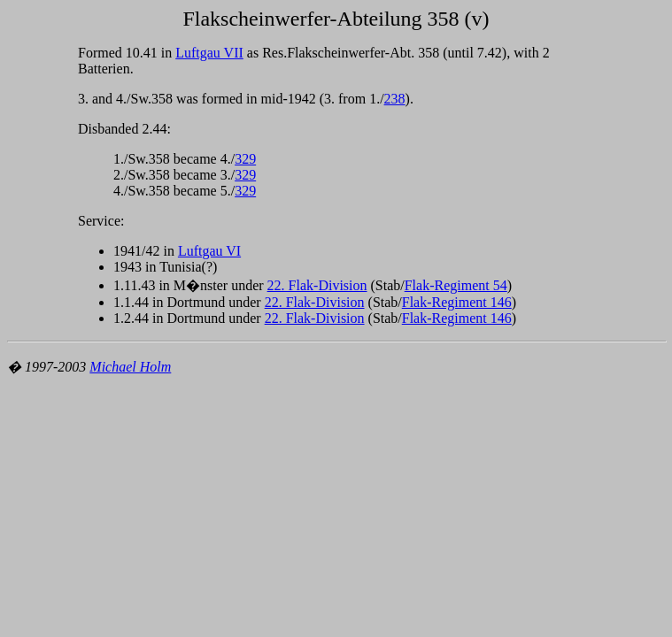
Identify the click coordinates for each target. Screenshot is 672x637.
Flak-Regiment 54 (456, 285)
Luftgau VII (209, 53)
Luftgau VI (209, 251)
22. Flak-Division (317, 285)
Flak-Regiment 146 (457, 302)
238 (395, 99)
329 (245, 159)
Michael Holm (130, 367)
